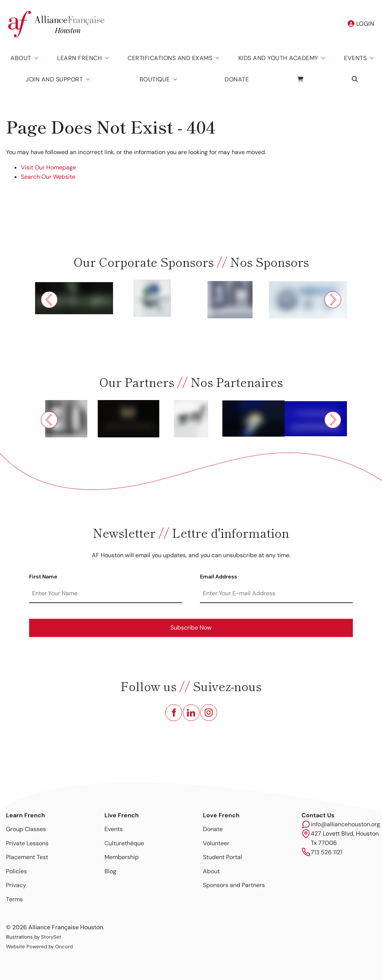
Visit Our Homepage (48, 167)
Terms (14, 899)
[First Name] (106, 594)
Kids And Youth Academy (278, 58)
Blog (110, 871)
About (21, 58)
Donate (237, 79)
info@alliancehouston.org (345, 824)
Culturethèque (124, 843)
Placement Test (27, 857)
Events (355, 58)
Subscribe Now (191, 628)
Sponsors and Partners (234, 885)
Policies (16, 871)
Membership (122, 857)
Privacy (16, 885)
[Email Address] (276, 594)
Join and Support (54, 79)
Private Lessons (27, 843)
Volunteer (216, 843)
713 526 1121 (326, 852)
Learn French (79, 58)
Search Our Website (48, 177)
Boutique (155, 79)
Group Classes (26, 829)
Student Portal (223, 857)
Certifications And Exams (170, 58)
